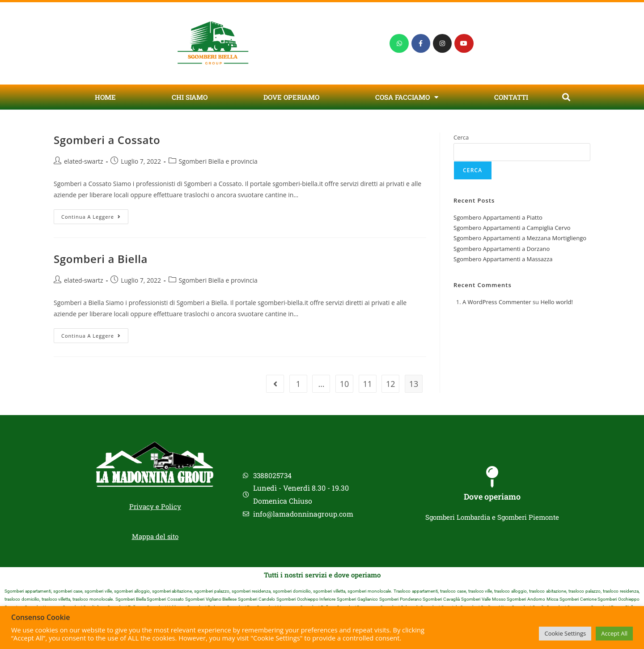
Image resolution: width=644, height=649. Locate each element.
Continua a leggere (95, 215)
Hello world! (557, 302)
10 (345, 384)
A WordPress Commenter (497, 302)
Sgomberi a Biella (101, 259)
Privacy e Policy (155, 506)
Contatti (511, 97)
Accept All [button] (614, 633)
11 (367, 384)
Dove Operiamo (291, 97)
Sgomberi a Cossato (107, 140)
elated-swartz (84, 161)
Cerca (461, 137)
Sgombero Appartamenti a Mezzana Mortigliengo (520, 238)
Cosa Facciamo (407, 97)
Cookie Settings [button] (565, 633)
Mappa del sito (155, 536)
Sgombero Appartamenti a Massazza (503, 259)
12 (391, 384)
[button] (566, 97)
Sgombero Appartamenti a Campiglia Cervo (512, 228)
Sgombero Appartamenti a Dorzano (502, 249)
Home (105, 97)
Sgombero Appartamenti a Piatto (498, 217)
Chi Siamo (190, 97)
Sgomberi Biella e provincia (218, 161)
